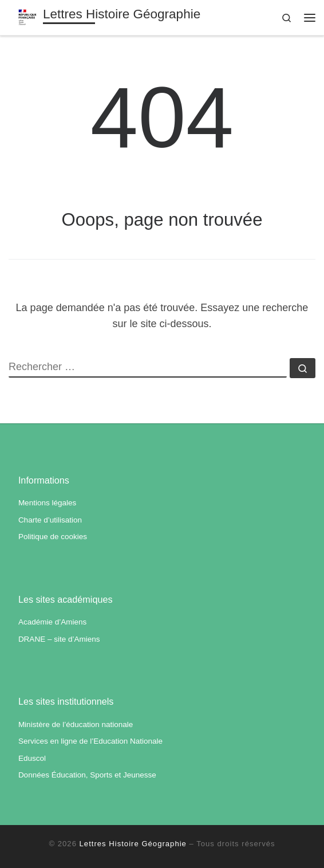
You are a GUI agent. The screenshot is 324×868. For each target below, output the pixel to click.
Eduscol (32, 758)
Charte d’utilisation (50, 520)
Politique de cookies (53, 537)
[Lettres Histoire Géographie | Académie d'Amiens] (27, 16)
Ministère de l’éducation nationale (76, 724)
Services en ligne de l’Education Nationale (90, 741)
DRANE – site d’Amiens (59, 639)
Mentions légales (47, 503)
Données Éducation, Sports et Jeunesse (87, 775)
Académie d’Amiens (52, 622)
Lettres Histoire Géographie (133, 844)
